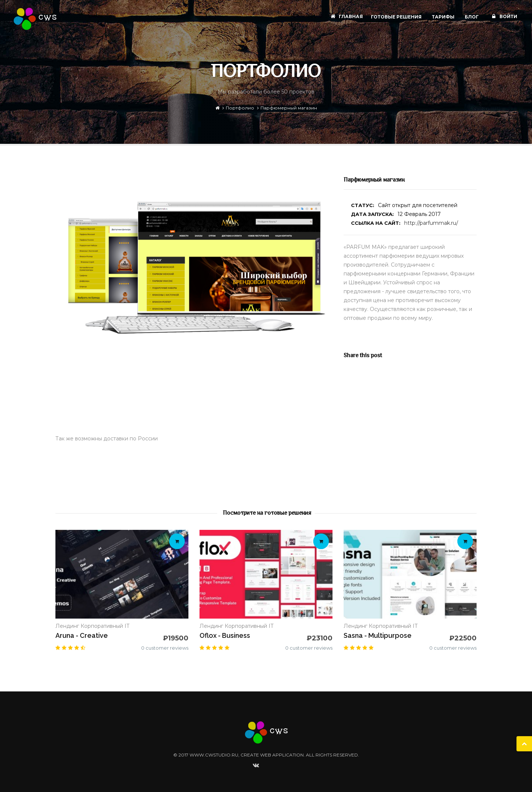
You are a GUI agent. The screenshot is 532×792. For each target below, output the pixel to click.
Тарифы (444, 17)
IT (127, 626)
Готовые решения (397, 17)
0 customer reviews (165, 648)
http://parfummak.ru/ (431, 223)
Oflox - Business (225, 635)
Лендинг (67, 626)
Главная (346, 16)
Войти (503, 16)
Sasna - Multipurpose (378, 635)
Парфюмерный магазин (289, 108)
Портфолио (240, 108)
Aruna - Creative (82, 635)
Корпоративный (102, 626)
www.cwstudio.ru (214, 755)
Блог (472, 17)
